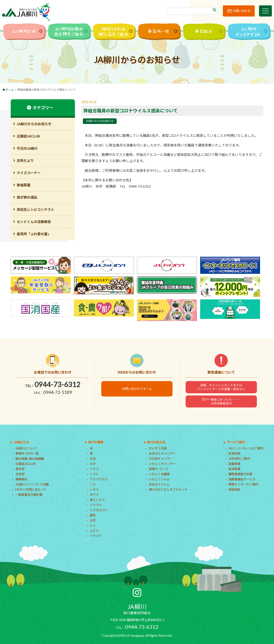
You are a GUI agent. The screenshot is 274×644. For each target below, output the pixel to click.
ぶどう (94, 531)
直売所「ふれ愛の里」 (34, 234)
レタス (94, 489)
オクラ (94, 495)
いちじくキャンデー (162, 464)
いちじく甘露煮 (159, 474)
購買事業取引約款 (240, 474)
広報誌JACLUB (28, 136)
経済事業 (234, 469)
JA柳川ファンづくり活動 (32, 484)
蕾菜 (93, 515)
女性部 (20, 474)
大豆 (93, 459)
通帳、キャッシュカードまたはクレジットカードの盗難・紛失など (221, 387)
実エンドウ (97, 500)
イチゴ (94, 469)
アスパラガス (99, 479)
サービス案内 (236, 442)
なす (93, 464)
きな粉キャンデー (161, 459)
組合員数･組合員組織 (30, 459)
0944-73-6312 (57, 384)
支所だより (25, 161)
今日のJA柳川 (27, 148)
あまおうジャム (159, 484)
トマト (94, 474)
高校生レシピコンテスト (36, 209)
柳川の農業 (96, 442)
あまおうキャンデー (162, 453)
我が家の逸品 (27, 197)
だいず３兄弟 (158, 448)
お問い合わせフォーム (137, 389)
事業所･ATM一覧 (27, 453)
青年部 (20, 469)
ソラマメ (96, 505)
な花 (93, 520)
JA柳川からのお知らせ (100, 121)
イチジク (96, 536)
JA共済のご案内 (239, 459)
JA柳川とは (21, 442)
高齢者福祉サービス (242, 479)
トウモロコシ (99, 510)
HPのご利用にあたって (31, 489)
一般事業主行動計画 (29, 495)
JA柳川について (26, 448)
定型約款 (234, 453)
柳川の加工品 (156, 442)
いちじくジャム (159, 479)
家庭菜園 (24, 185)
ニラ (93, 484)
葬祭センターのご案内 (243, 484)
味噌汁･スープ (158, 469)
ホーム (10, 90)
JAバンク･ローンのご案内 (246, 448)
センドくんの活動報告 (34, 222)
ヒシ (93, 526)
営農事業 (234, 464)
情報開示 (21, 479)
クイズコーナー (29, 173)
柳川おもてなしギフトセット (168, 489)
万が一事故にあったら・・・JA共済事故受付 (221, 401)
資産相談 (234, 489)
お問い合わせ (241, 11)
